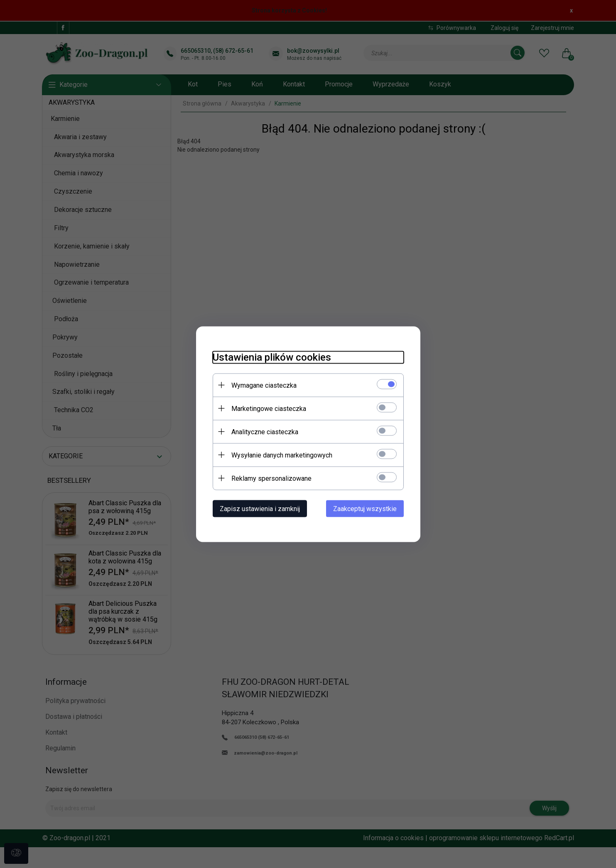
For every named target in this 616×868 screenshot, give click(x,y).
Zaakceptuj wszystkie (365, 508)
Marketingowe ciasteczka (269, 408)
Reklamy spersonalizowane (271, 478)
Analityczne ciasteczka (265, 432)
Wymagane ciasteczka (264, 385)
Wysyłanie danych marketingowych (282, 455)
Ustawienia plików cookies (272, 357)
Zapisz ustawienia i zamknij (260, 508)
